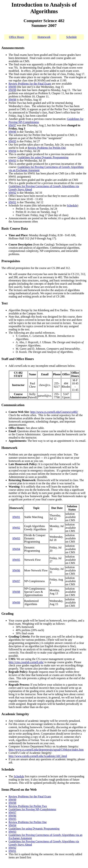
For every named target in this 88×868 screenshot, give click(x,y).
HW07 (12, 125)
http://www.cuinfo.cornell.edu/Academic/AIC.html (38, 756)
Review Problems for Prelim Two (28, 806)
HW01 (12, 202)
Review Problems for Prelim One (47, 148)
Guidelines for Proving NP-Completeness (32, 809)
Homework (44, 37)
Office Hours (17, 37)
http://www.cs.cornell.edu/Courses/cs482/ (54, 412)
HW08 (12, 90)
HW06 (12, 132)
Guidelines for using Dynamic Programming (43, 157)
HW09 (12, 87)
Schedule (71, 37)
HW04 (12, 151)
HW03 (12, 161)
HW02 (12, 193)
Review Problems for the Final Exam (30, 84)
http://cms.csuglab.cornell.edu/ (26, 662)
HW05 (12, 141)
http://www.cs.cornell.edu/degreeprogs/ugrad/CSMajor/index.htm (46, 750)
